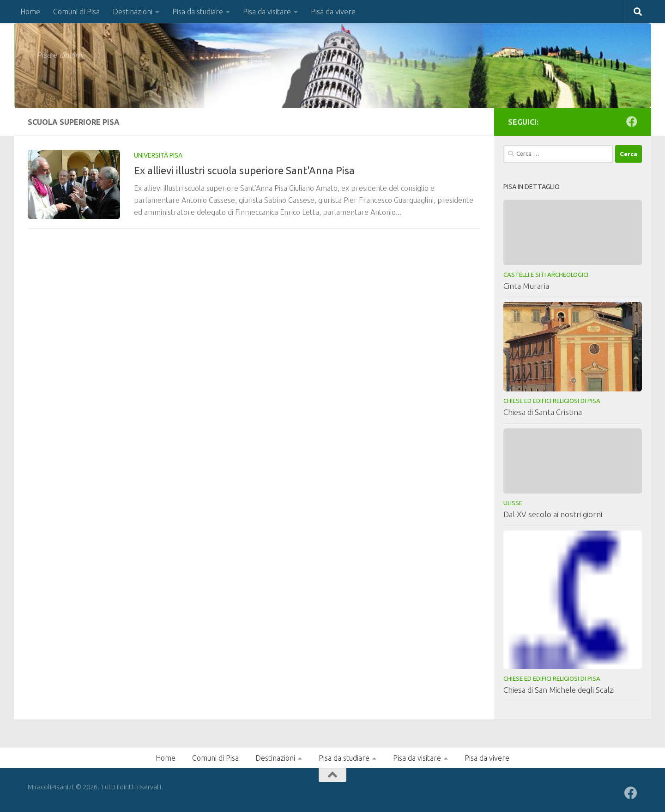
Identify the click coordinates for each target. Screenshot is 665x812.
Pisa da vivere (333, 12)
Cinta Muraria (526, 286)
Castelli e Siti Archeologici (546, 275)
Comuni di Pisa (76, 12)
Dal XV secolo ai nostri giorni (553, 514)
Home (30, 12)
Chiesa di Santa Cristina (543, 412)
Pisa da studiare (198, 12)
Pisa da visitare (267, 12)
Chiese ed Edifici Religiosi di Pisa (552, 401)
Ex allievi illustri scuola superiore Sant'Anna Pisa (244, 170)
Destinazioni (133, 12)
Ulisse (513, 503)
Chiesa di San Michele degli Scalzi (559, 690)
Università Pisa (158, 155)
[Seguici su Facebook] (632, 122)
